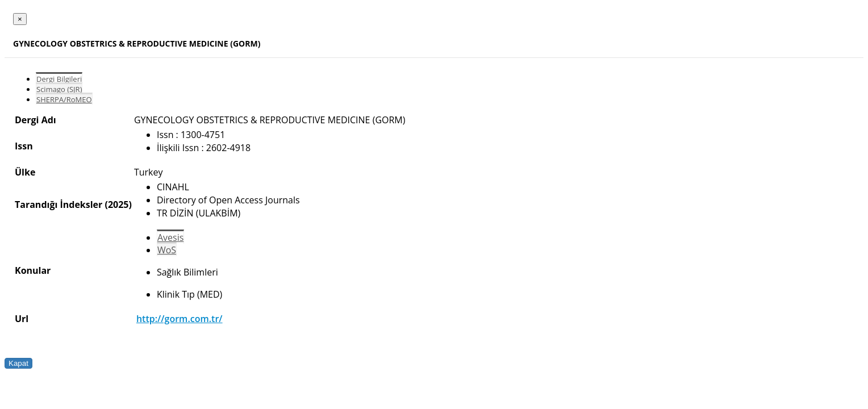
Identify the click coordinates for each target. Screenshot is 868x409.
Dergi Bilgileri (59, 79)
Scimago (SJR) (59, 89)
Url (22, 319)
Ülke (25, 172)
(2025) (118, 204)
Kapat (18, 363)
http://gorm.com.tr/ (180, 319)
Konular (33, 270)
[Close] (20, 19)
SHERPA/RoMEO (64, 99)
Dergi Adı (36, 120)
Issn (24, 146)
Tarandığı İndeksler (59, 204)
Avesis (170, 237)
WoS (167, 250)
